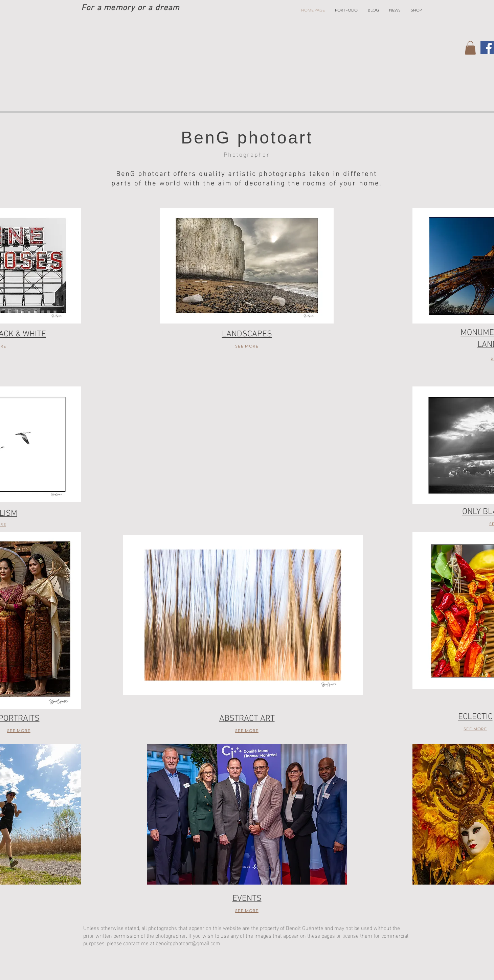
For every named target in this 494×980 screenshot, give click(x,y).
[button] (346, 10)
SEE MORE (247, 346)
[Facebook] (487, 48)
